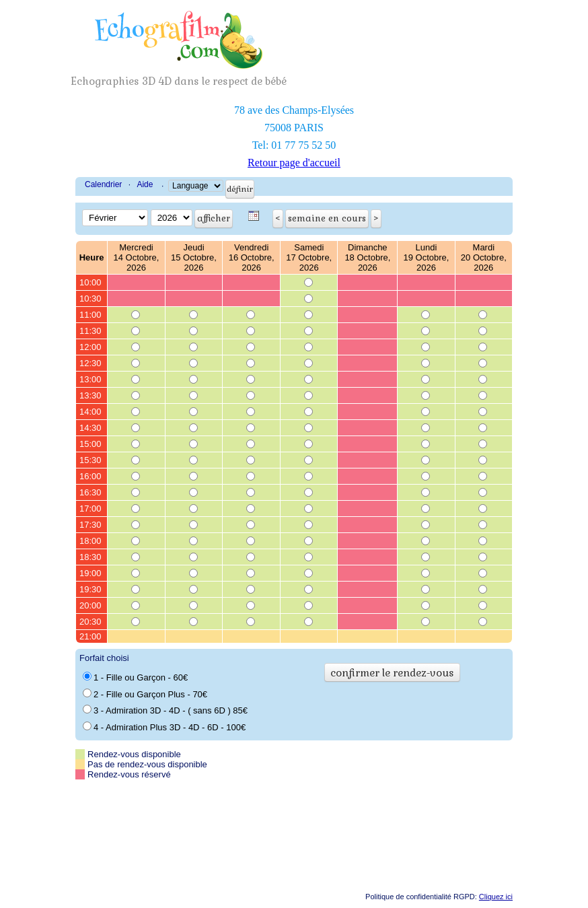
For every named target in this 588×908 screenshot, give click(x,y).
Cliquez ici (496, 897)
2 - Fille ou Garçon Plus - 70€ (145, 694)
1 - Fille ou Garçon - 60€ (135, 677)
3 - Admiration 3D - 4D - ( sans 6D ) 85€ (165, 710)
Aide (145, 184)
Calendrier (103, 184)
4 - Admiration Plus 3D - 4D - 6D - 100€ (164, 727)
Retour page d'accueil (294, 163)
